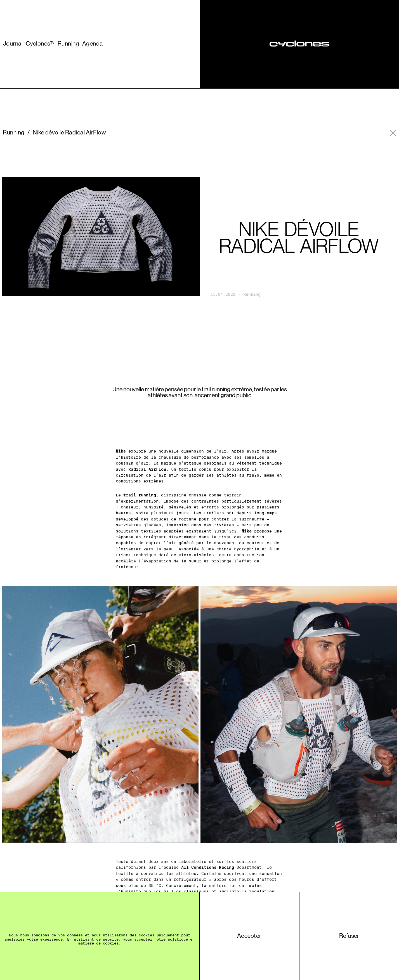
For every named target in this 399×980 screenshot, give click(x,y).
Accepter (249, 936)
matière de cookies (98, 943)
